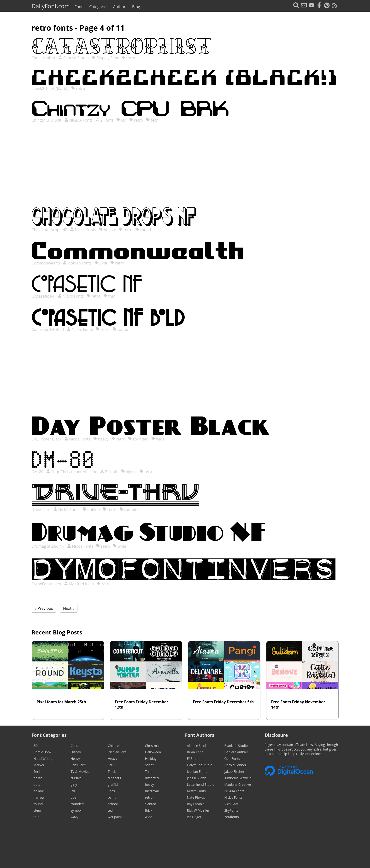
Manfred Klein (79, 584)
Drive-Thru (42, 510)
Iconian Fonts (77, 263)
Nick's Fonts (83, 230)
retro (128, 58)
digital (129, 472)
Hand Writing (44, 759)
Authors (120, 7)
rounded (138, 439)
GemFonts (232, 759)
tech (152, 120)
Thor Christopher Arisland (72, 472)
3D (36, 746)
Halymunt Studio (200, 765)
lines (111, 791)
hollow (107, 230)
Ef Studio (194, 759)
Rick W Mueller (198, 810)
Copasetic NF (44, 296)
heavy (101, 439)
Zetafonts (232, 817)
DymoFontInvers (47, 584)
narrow (39, 797)
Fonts (79, 7)
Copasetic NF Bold (48, 329)
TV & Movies (80, 771)
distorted (152, 778)
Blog (136, 7)
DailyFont (51, 6)
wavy (75, 817)
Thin (148, 771)
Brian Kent (195, 752)
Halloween (153, 752)
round (143, 230)
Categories (99, 7)
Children (114, 746)
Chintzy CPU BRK (47, 120)
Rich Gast (232, 804)
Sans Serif (78, 765)
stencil (38, 810)
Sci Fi (112, 765)
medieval (152, 791)
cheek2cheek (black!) (51, 88)
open (75, 797)
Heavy (75, 759)
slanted (151, 804)
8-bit (101, 263)
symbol (76, 810)
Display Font (105, 58)
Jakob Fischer (234, 771)
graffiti (113, 784)
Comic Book (43, 752)
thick (149, 810)
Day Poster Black (47, 439)
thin (109, 296)
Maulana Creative (238, 784)
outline (91, 510)
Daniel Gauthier (236, 752)
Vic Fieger (194, 817)
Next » (69, 608)
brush (38, 778)
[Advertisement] (185, 170)
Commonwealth (46, 263)
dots (37, 784)
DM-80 (38, 472)
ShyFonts (231, 810)
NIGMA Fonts (78, 120)
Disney (76, 752)
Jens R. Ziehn (197, 778)
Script (149, 765)
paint (112, 797)
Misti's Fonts (196, 791)
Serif (37, 771)
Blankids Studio (236, 746)
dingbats (115, 778)
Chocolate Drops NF (50, 230)
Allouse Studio (74, 58)
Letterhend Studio (201, 784)
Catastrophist (44, 58)
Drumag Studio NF (49, 546)
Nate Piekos (196, 797)
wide (158, 439)
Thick (112, 771)
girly (74, 784)
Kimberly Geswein (238, 778)
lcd (121, 120)
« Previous (44, 608)
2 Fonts (104, 120)
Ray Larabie (196, 804)
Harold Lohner (235, 765)
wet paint (115, 817)
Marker (39, 765)
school (113, 804)
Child (75, 746)
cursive (76, 778)
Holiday (151, 759)
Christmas (153, 746)
